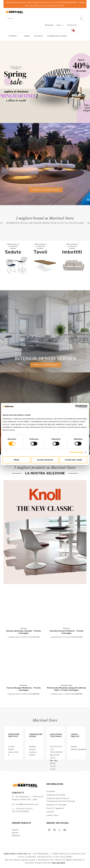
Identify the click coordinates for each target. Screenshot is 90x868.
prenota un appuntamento (46, 365)
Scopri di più (13, 261)
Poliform (66, 628)
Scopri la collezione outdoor (46, 190)
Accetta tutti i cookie (74, 460)
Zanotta (24, 628)
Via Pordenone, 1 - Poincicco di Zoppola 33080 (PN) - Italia (28, 798)
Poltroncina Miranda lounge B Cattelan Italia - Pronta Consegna (66, 689)
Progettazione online (57, 36)
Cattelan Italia (67, 685)
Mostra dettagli (76, 452)
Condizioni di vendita (56, 795)
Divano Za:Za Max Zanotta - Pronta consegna (24, 632)
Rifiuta (16, 460)
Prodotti (14, 36)
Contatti (50, 812)
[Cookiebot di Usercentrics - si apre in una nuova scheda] (77, 406)
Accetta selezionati (45, 460)
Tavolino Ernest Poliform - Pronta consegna (66, 632)
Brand (27, 36)
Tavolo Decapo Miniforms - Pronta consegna (24, 689)
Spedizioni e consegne (57, 805)
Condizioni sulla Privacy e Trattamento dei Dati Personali (61, 800)
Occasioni (38, 36)
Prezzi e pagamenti (55, 808)
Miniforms (23, 685)
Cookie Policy (52, 815)
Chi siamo (51, 791)
